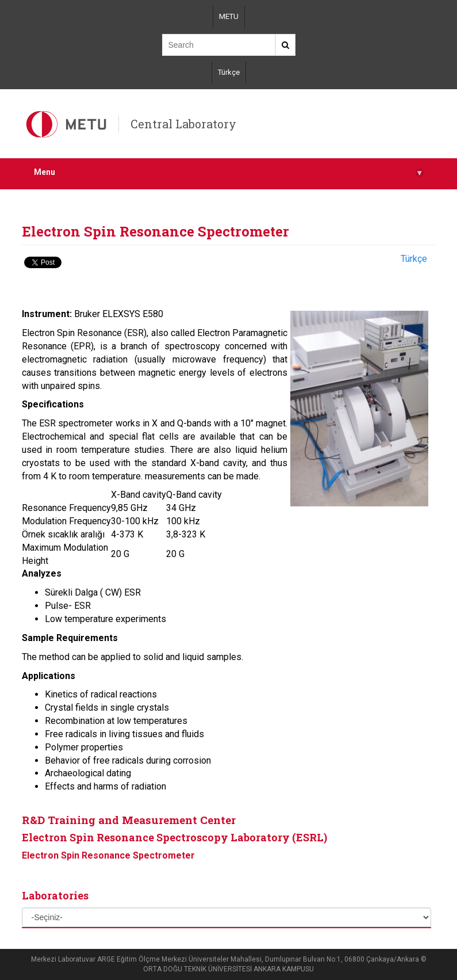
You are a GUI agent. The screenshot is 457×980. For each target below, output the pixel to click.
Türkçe (229, 72)
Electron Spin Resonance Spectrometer (108, 855)
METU (229, 16)
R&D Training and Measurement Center (129, 820)
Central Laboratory (183, 124)
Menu (229, 172)
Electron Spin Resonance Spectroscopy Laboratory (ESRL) (174, 837)
